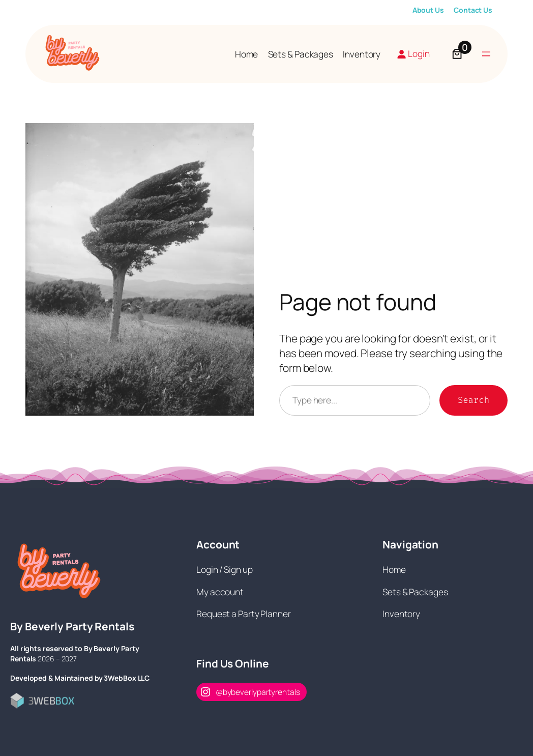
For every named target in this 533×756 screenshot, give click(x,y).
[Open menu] (486, 54)
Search (473, 400)
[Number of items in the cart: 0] (457, 54)
